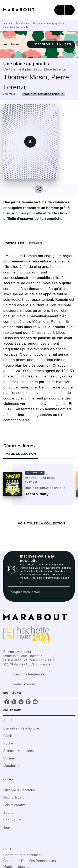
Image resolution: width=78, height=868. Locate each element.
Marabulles (23, 23)
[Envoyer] (66, 592)
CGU (7, 849)
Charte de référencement (22, 855)
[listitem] (7, 702)
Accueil (8, 23)
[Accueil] (21, 10)
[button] (51, 44)
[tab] (15, 243)
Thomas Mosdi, (27, 77)
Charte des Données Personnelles (30, 861)
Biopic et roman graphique (49, 23)
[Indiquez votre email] (34, 592)
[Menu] (64, 10)
